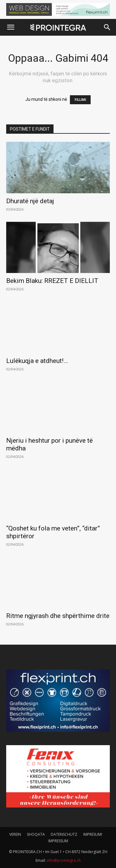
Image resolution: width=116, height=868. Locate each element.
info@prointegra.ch (64, 860)
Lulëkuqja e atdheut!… (37, 361)
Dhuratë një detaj (30, 201)
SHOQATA (36, 834)
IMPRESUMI (93, 834)
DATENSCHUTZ (64, 834)
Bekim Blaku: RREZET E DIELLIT (52, 281)
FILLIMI (80, 100)
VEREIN (15, 834)
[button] (11, 27)
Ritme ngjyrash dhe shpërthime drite (58, 616)
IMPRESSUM (58, 841)
